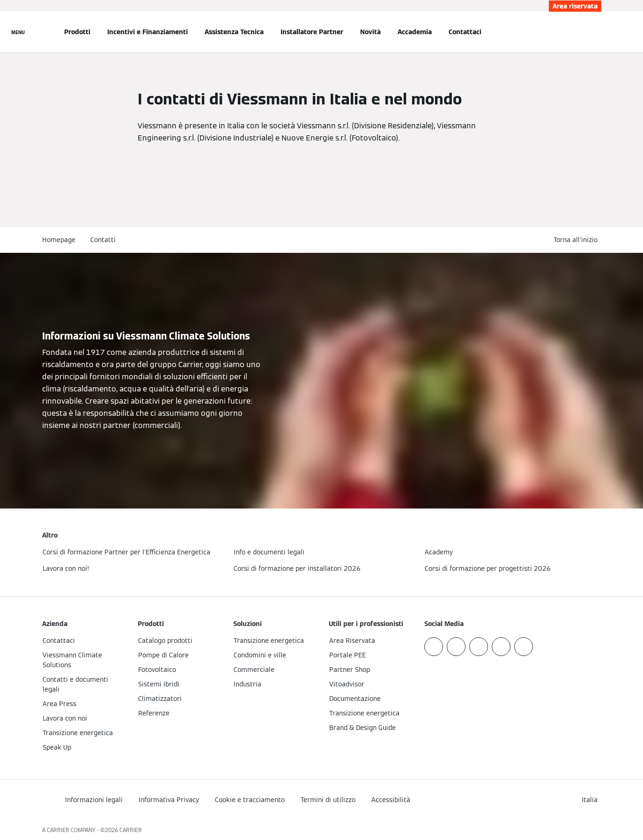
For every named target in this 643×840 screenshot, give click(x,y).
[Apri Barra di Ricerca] (597, 32)
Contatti (103, 240)
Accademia (415, 32)
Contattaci (465, 32)
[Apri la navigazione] (18, 32)
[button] (577, 240)
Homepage (59, 240)
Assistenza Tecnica (234, 32)
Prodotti (77, 32)
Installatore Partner (312, 32)
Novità (370, 32)
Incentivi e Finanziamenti (148, 32)
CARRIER (131, 830)
